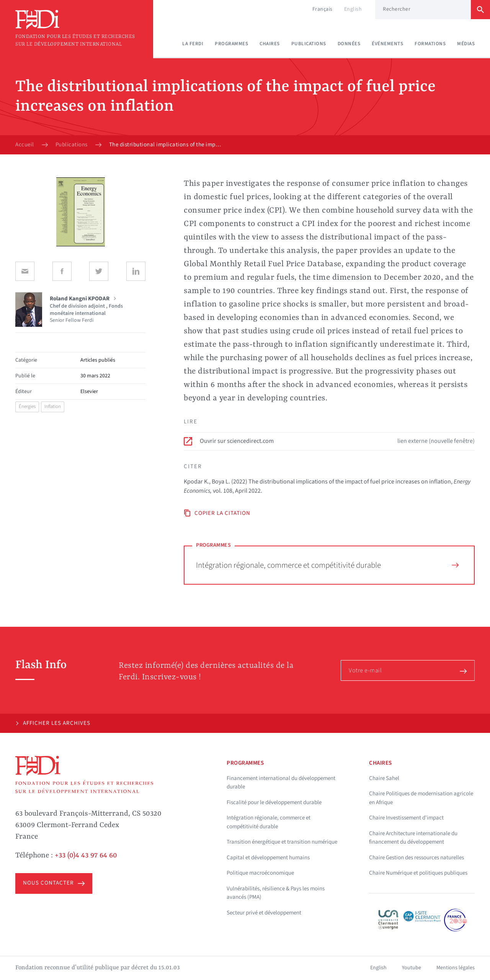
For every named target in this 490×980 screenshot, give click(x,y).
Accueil (25, 145)
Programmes (231, 44)
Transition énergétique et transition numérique (282, 842)
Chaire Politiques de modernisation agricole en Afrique (421, 798)
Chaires (270, 44)
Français (323, 9)
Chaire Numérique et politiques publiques (418, 873)
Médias (466, 44)
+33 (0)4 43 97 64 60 (86, 855)
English (353, 9)
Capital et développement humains (268, 858)
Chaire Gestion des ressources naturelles (416, 858)
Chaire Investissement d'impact (406, 818)
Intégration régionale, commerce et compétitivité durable (327, 565)
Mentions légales (456, 968)
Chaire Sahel (384, 778)
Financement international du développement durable (281, 783)
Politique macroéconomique (260, 873)
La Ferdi (193, 44)
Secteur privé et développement (264, 913)
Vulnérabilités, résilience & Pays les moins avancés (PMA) (276, 893)
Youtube (412, 968)
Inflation (53, 406)
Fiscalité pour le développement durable (274, 802)
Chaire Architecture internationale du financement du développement (413, 838)
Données (349, 44)
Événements (387, 44)
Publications (309, 44)
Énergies (27, 406)
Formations (430, 44)
